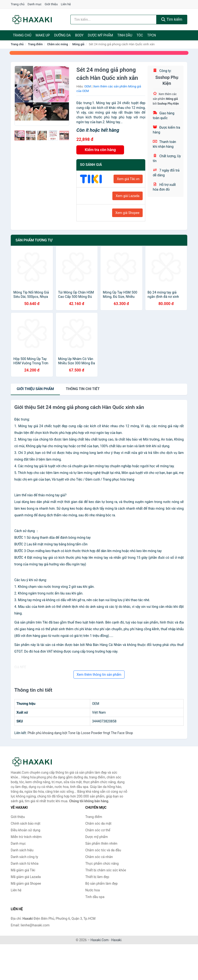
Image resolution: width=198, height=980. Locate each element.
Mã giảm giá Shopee (26, 884)
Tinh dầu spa (95, 897)
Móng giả (78, 44)
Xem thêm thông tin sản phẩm (99, 675)
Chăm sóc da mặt (99, 823)
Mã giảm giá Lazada (26, 877)
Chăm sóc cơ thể (98, 830)
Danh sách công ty (24, 857)
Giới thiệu (51, 4)
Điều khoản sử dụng (26, 830)
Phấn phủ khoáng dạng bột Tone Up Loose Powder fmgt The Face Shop (80, 733)
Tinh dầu (125, 35)
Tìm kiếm (172, 19)
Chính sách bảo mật (26, 823)
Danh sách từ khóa (25, 863)
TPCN (151, 35)
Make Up (43, 35)
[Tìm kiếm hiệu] (113, 20)
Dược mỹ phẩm (100, 35)
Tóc (140, 35)
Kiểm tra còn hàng (100, 150)
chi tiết (83, 389)
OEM (88, 86)
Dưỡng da (63, 35)
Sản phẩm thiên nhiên (101, 843)
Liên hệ (66, 4)
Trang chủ (18, 4)
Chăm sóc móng (57, 44)
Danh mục (35, 4)
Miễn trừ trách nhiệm (26, 837)
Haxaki (116, 940)
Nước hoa (93, 890)
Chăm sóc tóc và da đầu (103, 850)
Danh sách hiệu (22, 850)
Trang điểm (35, 44)
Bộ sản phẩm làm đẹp (102, 884)
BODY (79, 35)
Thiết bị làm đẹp (97, 877)
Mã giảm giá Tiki (23, 870)
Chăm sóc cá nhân (99, 857)
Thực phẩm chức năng (102, 863)
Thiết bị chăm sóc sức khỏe (106, 870)
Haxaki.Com (100, 940)
